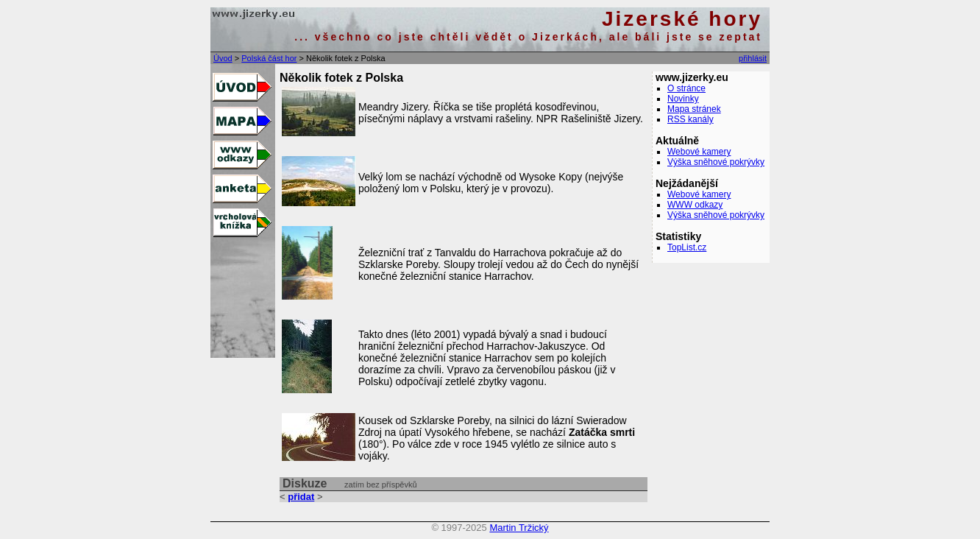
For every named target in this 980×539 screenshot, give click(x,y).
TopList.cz (687, 247)
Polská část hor (269, 58)
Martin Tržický (519, 528)
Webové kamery (699, 152)
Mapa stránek (694, 109)
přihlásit (753, 58)
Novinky (683, 99)
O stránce (686, 88)
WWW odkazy (695, 205)
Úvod (223, 58)
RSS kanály (690, 119)
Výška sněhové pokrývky (716, 162)
